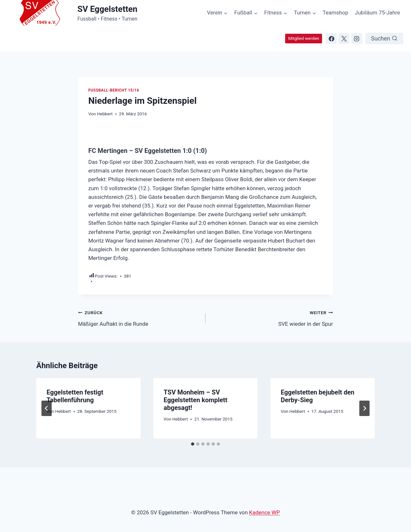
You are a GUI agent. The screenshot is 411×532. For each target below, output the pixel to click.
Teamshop (336, 13)
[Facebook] (331, 39)
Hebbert (105, 114)
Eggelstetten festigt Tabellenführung (75, 396)
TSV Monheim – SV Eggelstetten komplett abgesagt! (196, 400)
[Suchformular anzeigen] (384, 39)
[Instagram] (357, 39)
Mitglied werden (303, 38)
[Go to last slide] (47, 408)
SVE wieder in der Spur (272, 318)
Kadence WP (265, 512)
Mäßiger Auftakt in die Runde (139, 318)
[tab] (193, 444)
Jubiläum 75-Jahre (377, 13)
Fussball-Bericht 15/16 (114, 90)
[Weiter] (364, 408)
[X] (344, 39)
